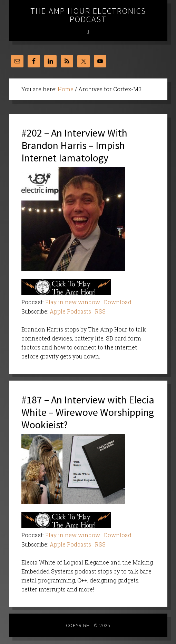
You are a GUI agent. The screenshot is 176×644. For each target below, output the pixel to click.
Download (118, 302)
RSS (100, 311)
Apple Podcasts (70, 311)
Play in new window (73, 302)
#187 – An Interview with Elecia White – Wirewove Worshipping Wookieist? (88, 412)
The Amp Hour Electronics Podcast (88, 15)
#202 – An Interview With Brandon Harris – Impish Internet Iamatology (74, 145)
